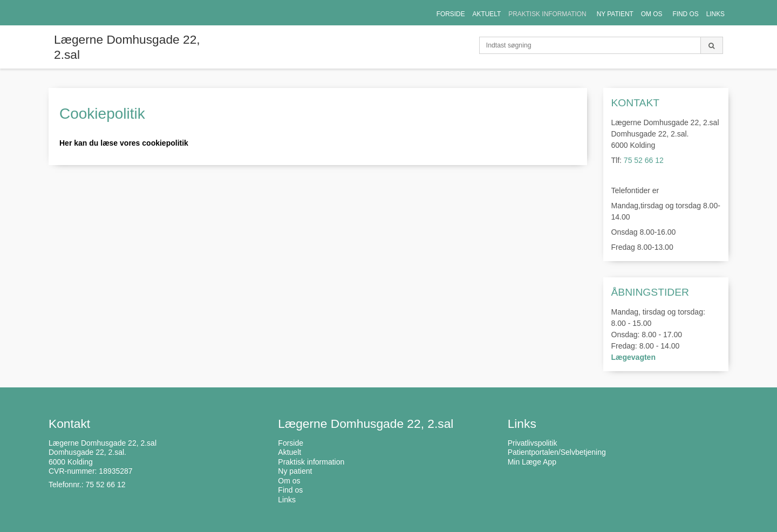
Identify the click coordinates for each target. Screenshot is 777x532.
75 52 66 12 (644, 160)
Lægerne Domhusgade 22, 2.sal (127, 47)
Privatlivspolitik (533, 443)
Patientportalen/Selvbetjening (557, 452)
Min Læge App (532, 462)
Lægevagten (633, 357)
